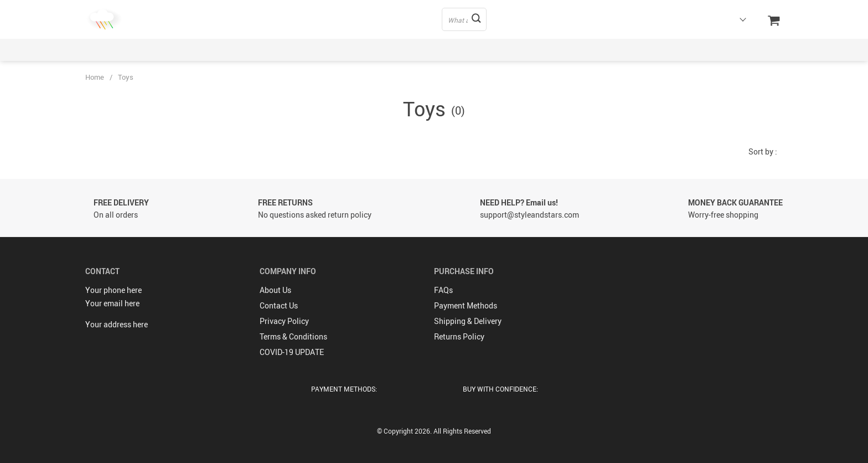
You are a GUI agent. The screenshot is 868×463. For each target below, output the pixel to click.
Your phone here (113, 290)
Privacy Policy (284, 321)
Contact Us (279, 305)
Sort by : (763, 151)
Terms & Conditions (293, 336)
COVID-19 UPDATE (292, 352)
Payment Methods (466, 305)
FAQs (443, 290)
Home (95, 77)
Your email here (112, 303)
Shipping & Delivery (468, 321)
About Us (275, 290)
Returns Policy (459, 336)
